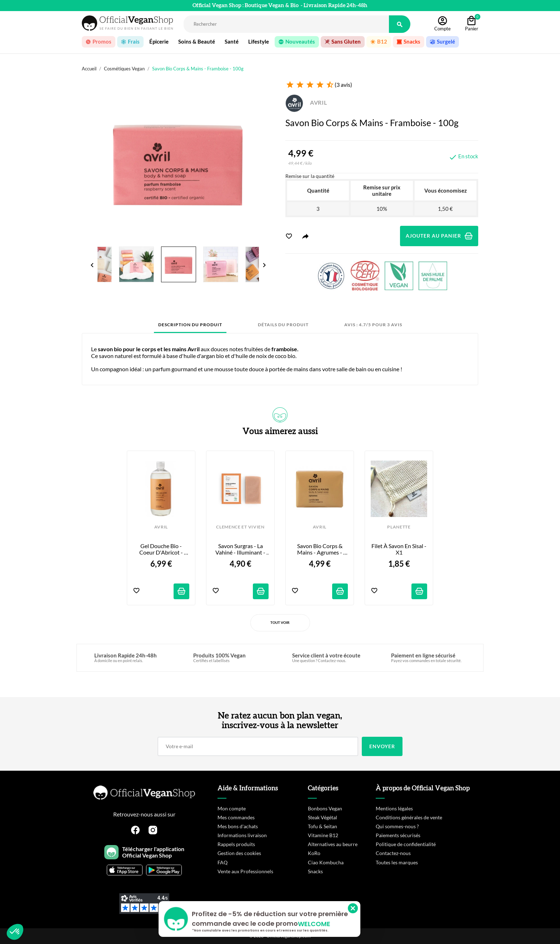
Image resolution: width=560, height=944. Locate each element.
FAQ (222, 862)
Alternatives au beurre (333, 844)
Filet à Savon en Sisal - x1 (399, 549)
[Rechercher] (286, 24)
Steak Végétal (322, 817)
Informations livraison (242, 835)
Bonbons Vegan (325, 808)
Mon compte (232, 808)
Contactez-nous (393, 853)
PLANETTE (399, 527)
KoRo (314, 853)
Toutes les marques (397, 862)
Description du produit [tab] (190, 325)
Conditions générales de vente (409, 817)
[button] (15, 932)
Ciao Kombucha (326, 862)
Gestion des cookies (239, 853)
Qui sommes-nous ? (397, 826)
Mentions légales (394, 808)
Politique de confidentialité (406, 844)
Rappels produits (236, 844)
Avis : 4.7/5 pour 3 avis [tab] (373, 325)
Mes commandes (236, 817)
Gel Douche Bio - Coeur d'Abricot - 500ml (162, 549)
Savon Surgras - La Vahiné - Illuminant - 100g (241, 549)
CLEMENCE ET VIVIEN (240, 527)
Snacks (315, 871)
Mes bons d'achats (238, 826)
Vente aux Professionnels (245, 871)
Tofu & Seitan (322, 826)
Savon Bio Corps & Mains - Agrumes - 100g (320, 549)
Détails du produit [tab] (283, 325)
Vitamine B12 (323, 835)
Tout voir (280, 622)
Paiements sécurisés (398, 835)
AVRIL (306, 102)
